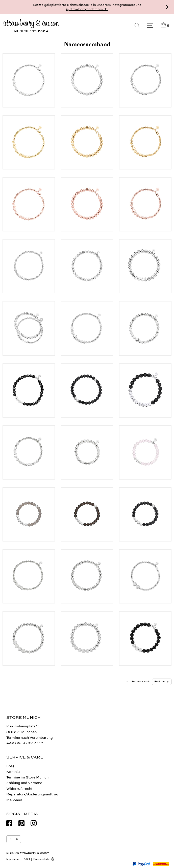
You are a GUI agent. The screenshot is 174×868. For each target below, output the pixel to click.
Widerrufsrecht (19, 789)
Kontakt (13, 772)
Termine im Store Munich (27, 777)
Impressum (13, 859)
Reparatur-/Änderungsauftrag (32, 794)
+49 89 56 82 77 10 (25, 743)
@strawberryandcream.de (87, 9)
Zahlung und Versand (24, 783)
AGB (27, 859)
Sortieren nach (140, 682)
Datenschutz (41, 859)
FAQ (10, 766)
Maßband (14, 800)
